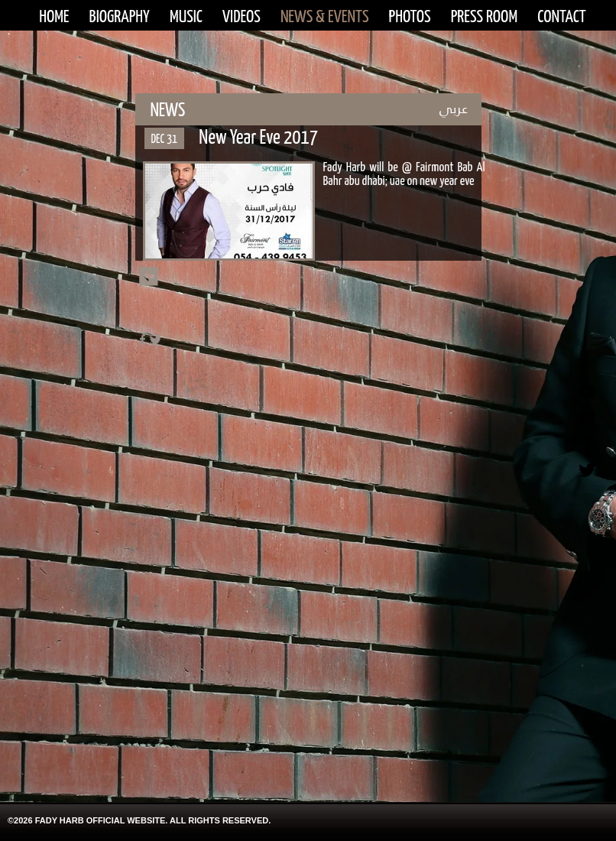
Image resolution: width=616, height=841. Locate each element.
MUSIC (186, 17)
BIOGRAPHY (120, 17)
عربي (454, 108)
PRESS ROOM (484, 17)
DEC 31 (165, 140)
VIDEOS (242, 17)
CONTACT (562, 17)
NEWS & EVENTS (325, 17)
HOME (54, 17)
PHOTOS (410, 17)
